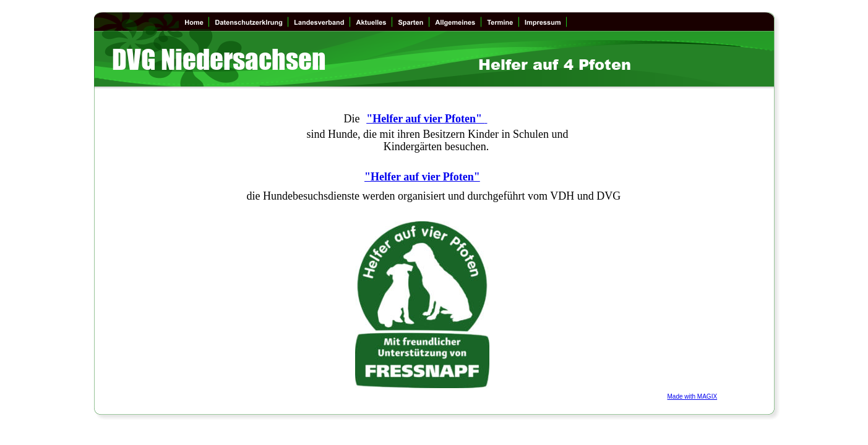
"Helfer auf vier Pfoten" (425, 119)
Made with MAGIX (693, 396)
